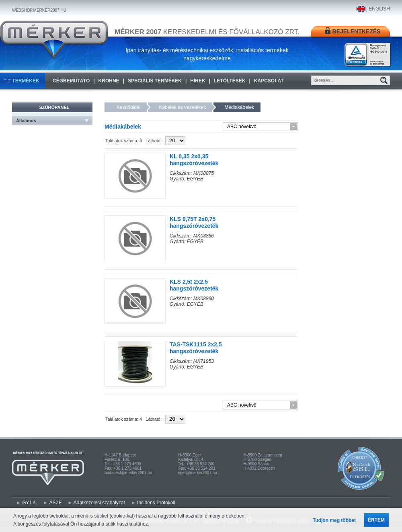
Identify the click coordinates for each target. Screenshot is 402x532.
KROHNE (109, 81)
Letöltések (230, 81)
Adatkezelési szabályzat (99, 503)
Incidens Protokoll (156, 503)
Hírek (198, 81)
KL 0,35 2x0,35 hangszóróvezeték (194, 160)
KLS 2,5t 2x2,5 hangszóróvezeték (194, 285)
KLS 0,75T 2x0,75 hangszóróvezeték (194, 222)
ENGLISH (379, 9)
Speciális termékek (155, 81)
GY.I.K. (30, 503)
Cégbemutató (71, 81)
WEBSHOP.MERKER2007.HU (39, 10)
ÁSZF (56, 503)
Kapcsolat (269, 81)
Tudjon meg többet (334, 520)
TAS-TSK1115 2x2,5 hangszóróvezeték (196, 348)
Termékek (26, 81)
